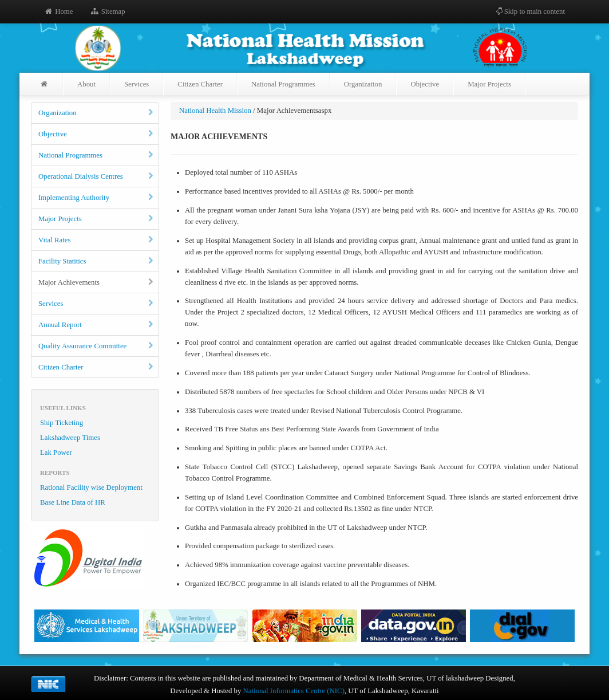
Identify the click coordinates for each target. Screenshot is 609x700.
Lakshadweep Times (70, 438)
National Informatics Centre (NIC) (294, 691)
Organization (363, 84)
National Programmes (283, 84)
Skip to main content (530, 11)
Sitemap (107, 11)
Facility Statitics (97, 261)
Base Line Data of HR (73, 502)
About (86, 84)
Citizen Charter (200, 84)
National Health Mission (215, 111)
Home (58, 11)
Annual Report (97, 325)
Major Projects (489, 84)
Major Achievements (97, 282)
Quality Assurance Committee (97, 346)
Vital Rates (97, 240)
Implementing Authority (97, 198)
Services (137, 84)
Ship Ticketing (62, 423)
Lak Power (56, 453)
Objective (425, 84)
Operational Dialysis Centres (97, 176)
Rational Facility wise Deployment (91, 487)
